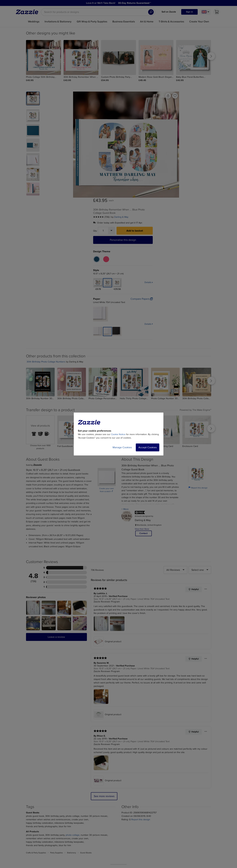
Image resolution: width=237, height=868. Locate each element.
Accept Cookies (148, 447)
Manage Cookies (122, 447)
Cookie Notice (118, 434)
